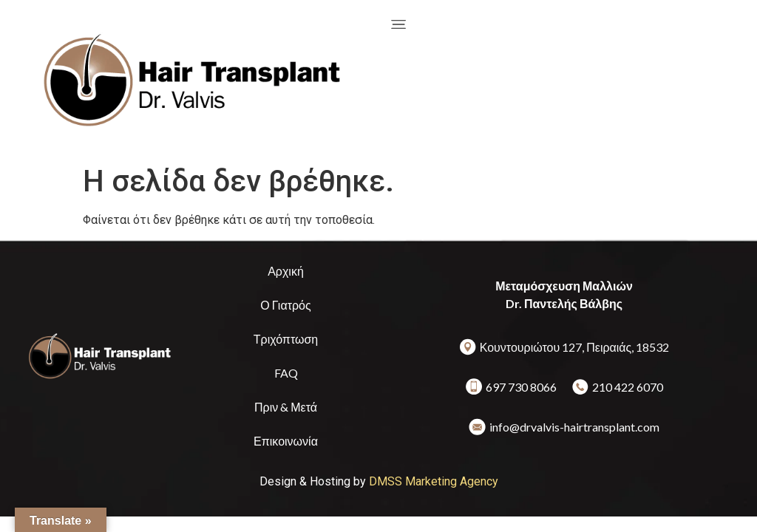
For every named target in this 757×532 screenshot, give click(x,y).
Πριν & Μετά (286, 407)
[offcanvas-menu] (398, 24)
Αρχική (286, 271)
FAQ (286, 373)
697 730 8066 (521, 387)
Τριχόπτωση (286, 339)
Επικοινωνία (286, 441)
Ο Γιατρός (285, 305)
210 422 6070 (628, 387)
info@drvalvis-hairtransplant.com (574, 427)
